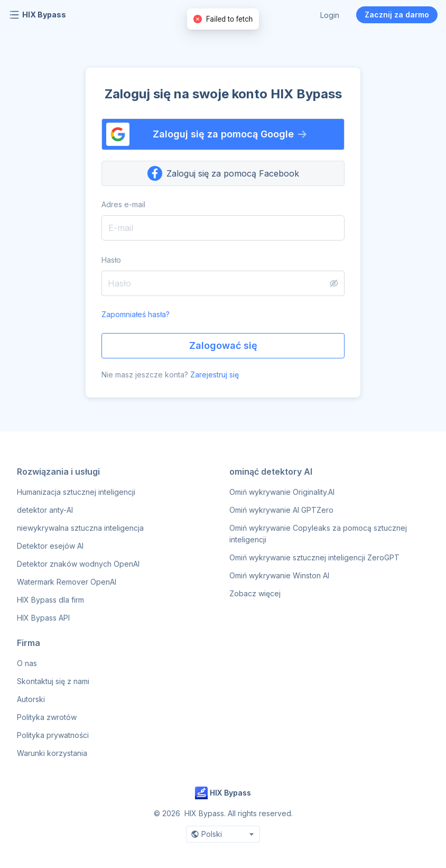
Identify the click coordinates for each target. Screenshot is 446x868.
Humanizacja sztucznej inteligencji (76, 492)
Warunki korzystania (52, 753)
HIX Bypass (44, 15)
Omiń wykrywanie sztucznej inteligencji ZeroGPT (314, 557)
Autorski (31, 699)
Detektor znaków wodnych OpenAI (78, 564)
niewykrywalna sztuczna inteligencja (80, 528)
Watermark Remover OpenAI (67, 582)
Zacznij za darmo (397, 15)
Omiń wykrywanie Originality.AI (282, 492)
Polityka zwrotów (47, 717)
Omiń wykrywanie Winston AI (279, 575)
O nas (27, 663)
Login (330, 15)
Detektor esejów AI (50, 546)
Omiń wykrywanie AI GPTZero (281, 510)
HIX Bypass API (43, 618)
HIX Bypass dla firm (50, 600)
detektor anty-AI (45, 510)
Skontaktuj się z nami (53, 681)
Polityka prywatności (53, 735)
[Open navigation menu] (14, 15)
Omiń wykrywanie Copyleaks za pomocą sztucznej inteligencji (318, 534)
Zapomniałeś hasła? (136, 314)
